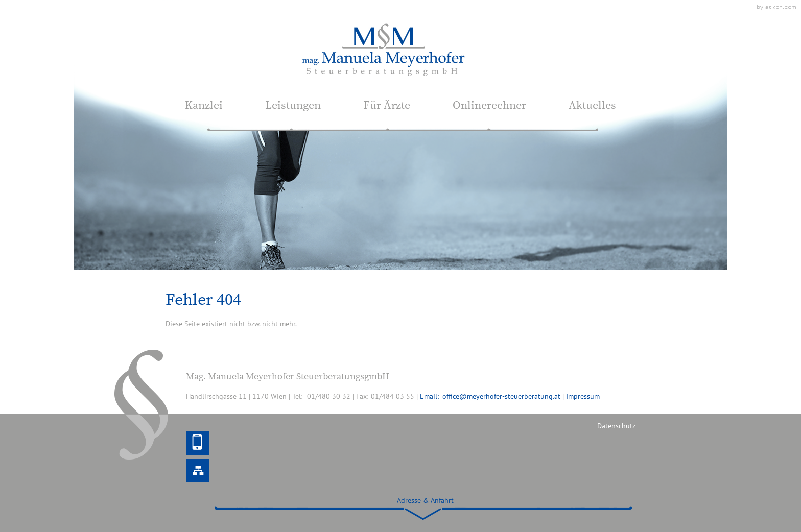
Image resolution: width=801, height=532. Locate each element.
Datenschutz (616, 426)
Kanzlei (204, 105)
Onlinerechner (489, 105)
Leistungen (293, 105)
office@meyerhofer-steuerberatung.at (501, 396)
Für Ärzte (387, 105)
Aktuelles (592, 105)
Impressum (583, 396)
